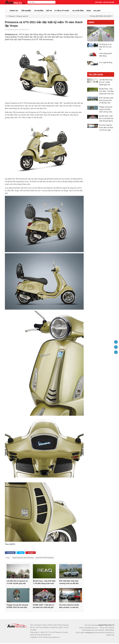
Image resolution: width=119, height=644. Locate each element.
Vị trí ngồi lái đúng (106, 62)
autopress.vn (56, 638)
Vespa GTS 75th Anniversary (45, 558)
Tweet (21, 553)
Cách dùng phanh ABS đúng (106, 55)
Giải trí (49, 11)
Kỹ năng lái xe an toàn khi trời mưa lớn (105, 47)
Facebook (10, 553)
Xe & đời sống (78, 11)
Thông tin (14, 11)
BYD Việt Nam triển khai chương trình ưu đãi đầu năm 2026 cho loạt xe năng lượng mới (70, 583)
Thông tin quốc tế (22, 16)
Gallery (97, 11)
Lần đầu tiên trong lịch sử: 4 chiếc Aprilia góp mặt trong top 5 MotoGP (17, 583)
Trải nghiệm (26, 11)
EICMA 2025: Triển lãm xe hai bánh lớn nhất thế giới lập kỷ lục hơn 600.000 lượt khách (44, 607)
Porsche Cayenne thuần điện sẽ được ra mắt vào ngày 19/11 (69, 607)
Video (89, 11)
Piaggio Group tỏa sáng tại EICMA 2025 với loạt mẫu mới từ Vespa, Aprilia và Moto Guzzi (17, 607)
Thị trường (39, 11)
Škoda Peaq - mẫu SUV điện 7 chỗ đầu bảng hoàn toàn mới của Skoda (44, 583)
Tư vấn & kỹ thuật (62, 11)
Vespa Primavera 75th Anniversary (23, 558)
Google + (31, 553)
